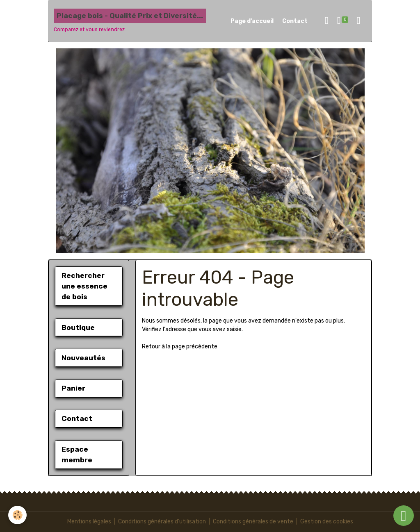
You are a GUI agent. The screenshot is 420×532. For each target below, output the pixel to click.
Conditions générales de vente (253, 522)
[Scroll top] (404, 516)
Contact (295, 21)
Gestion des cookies (327, 522)
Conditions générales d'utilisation (162, 522)
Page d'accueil (252, 21)
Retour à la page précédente (180, 347)
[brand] (130, 21)
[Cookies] (17, 515)
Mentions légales (89, 522)
